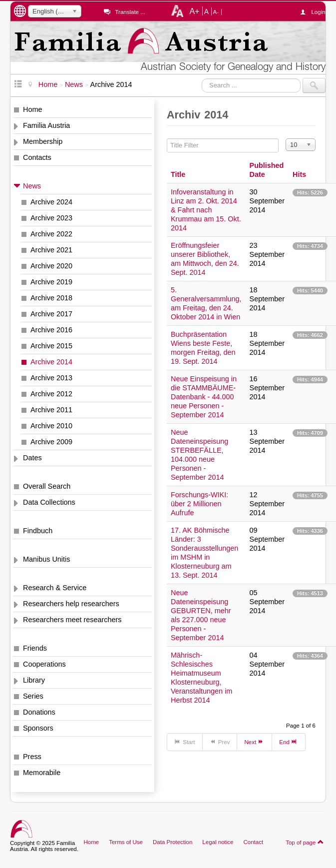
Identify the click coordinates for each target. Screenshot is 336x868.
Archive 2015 (51, 346)
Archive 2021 (51, 250)
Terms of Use (126, 842)
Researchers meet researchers (72, 620)
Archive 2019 (51, 282)
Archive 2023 (51, 218)
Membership (43, 141)
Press (32, 757)
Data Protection (172, 842)
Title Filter (167, 139)
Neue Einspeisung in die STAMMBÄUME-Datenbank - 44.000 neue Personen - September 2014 (204, 397)
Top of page (305, 842)
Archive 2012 (51, 394)
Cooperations (44, 664)
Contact (253, 842)
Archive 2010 (51, 426)
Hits (299, 174)
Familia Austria (46, 125)
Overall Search (47, 486)
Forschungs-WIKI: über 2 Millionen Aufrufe (199, 504)
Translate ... (130, 12)
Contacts (37, 157)
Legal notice (218, 842)
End (289, 742)
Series (33, 696)
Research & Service (55, 588)
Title (178, 174)
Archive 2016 (51, 330)
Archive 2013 (51, 378)
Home (32, 109)
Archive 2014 (51, 362)
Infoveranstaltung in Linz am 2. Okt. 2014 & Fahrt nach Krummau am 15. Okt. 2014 (206, 210)
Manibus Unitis (46, 559)
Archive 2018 (51, 298)
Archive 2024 (51, 202)
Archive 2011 (51, 410)
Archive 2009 (51, 442)
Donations (39, 712)
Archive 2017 (51, 314)
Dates (32, 458)
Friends (35, 648)
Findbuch (38, 531)
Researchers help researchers (71, 604)
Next (254, 742)
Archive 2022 (51, 234)
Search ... (202, 78)
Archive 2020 (51, 266)
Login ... (318, 12)
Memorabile (42, 773)
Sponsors (38, 728)
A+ (194, 11)
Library (34, 680)
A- (216, 12)
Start (185, 742)
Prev (220, 742)
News (32, 186)
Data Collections (49, 502)
